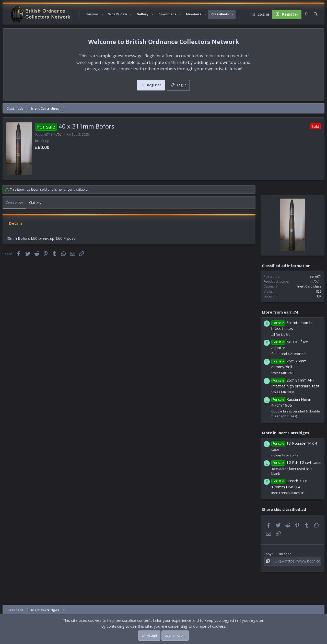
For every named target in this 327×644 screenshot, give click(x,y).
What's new (118, 14)
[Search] (316, 14)
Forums (92, 14)
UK (319, 296)
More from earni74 (280, 312)
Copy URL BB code (278, 554)
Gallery (143, 14)
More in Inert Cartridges (285, 433)
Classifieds (220, 14)
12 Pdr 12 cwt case (303, 462)
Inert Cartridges (309, 286)
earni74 (44, 134)
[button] (102, 14)
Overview (14, 202)
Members (194, 14)
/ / (58, 134)
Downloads (167, 14)
